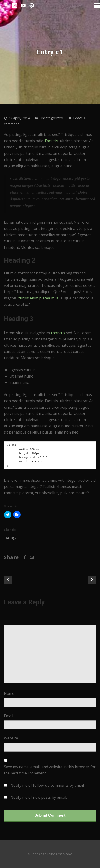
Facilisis (52, 141)
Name (9, 693)
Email (9, 716)
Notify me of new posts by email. (39, 797)
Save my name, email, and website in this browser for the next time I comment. (50, 770)
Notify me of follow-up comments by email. (47, 785)
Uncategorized (51, 118)
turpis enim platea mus (38, 298)
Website (11, 738)
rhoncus (58, 333)
